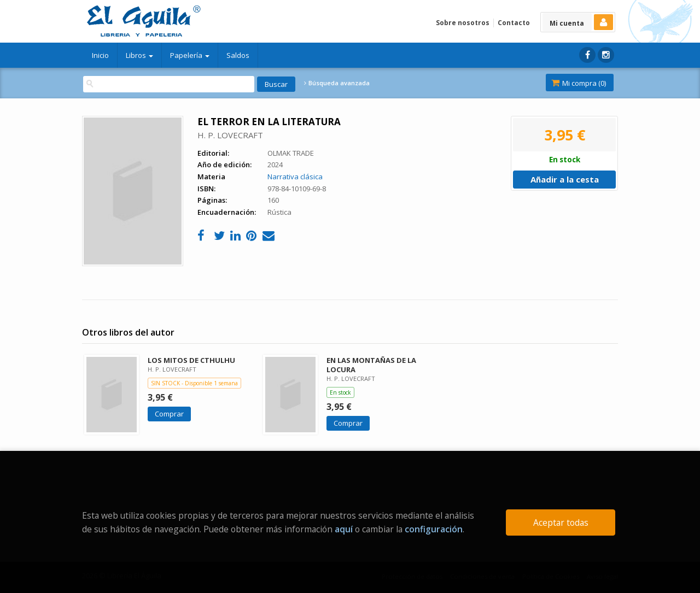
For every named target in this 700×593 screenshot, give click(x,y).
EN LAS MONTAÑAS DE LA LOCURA (371, 365)
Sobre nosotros (463, 23)
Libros (139, 55)
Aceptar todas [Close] (561, 522)
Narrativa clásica (295, 177)
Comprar (169, 414)
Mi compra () (579, 83)
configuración (434, 529)
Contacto (514, 23)
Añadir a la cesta (565, 179)
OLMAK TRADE (291, 153)
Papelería (190, 55)
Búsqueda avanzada (337, 83)
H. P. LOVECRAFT (230, 135)
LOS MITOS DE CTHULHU (191, 360)
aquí (344, 529)
